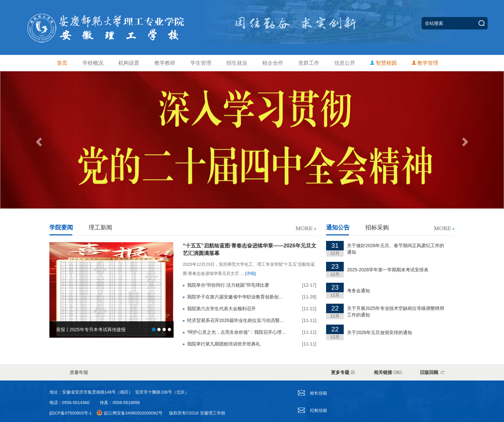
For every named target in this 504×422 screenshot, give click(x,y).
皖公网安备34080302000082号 (133, 413)
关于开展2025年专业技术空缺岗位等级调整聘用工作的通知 (396, 312)
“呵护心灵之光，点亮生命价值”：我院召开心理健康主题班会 (237, 332)
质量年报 (79, 372)
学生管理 (201, 63)
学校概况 (93, 63)
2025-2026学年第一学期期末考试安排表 (388, 270)
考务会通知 (358, 291)
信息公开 (345, 63)
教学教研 (165, 63)
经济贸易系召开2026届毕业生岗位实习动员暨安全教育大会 (237, 320)
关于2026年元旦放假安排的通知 (380, 332)
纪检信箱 (313, 410)
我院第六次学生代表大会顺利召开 (221, 309)
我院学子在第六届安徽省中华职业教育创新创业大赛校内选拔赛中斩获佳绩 (237, 297)
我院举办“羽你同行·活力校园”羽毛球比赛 (228, 285)
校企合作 (273, 63)
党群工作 (309, 63)
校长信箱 (313, 393)
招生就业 (237, 63)
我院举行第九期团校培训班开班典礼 (224, 344)
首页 (62, 63)
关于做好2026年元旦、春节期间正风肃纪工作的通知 (396, 249)
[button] (38, 140)
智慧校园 (383, 63)
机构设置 (129, 63)
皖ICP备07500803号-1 (71, 413)
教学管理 (425, 63)
